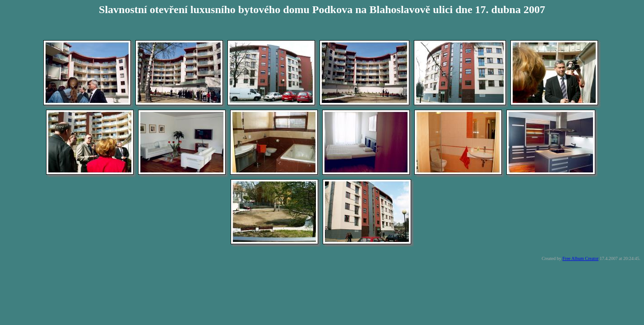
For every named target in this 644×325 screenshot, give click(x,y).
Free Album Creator (580, 258)
